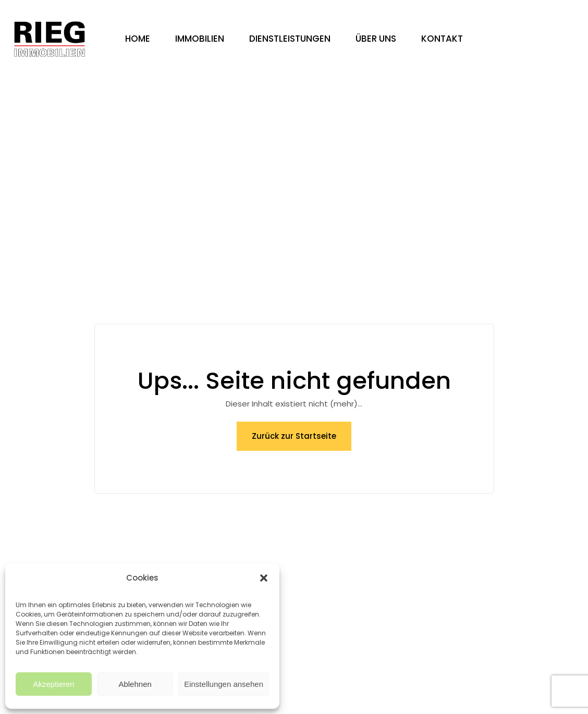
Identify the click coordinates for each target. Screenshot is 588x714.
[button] (264, 578)
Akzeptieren (53, 684)
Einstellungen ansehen (224, 684)
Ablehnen (135, 684)
